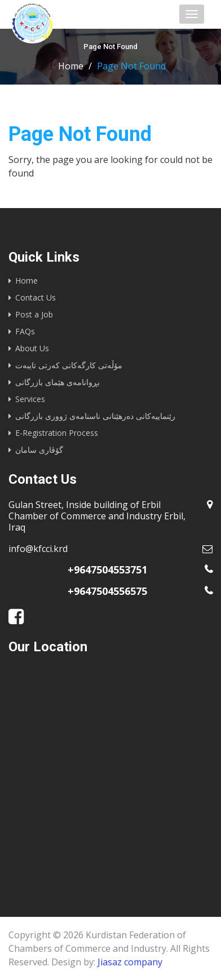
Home (71, 66)
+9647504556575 (107, 591)
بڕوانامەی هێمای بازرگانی (58, 382)
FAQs (25, 331)
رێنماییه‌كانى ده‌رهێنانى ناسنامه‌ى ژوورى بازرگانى (95, 416)
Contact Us (36, 297)
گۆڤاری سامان (39, 450)
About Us (32, 348)
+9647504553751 (107, 570)
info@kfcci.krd (38, 549)
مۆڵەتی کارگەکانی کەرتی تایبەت (69, 365)
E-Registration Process (57, 433)
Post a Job (34, 314)
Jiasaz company (130, 962)
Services (30, 399)
